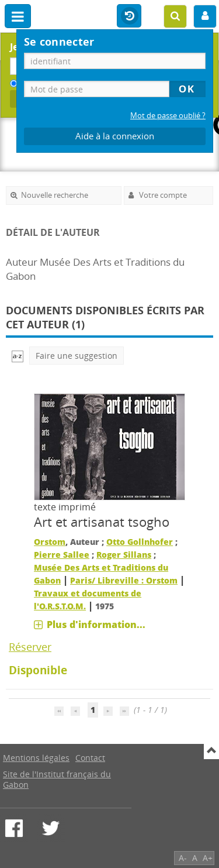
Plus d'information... (96, 625)
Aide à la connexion (115, 136)
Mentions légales (36, 758)
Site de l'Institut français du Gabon (57, 779)
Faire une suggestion (77, 356)
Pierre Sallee (62, 555)
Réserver (30, 647)
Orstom (50, 542)
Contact (90, 758)
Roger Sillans (124, 555)
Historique (129, 16)
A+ (208, 858)
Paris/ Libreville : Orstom (124, 580)
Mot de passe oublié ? (168, 116)
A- (183, 858)
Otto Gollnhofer (140, 542)
